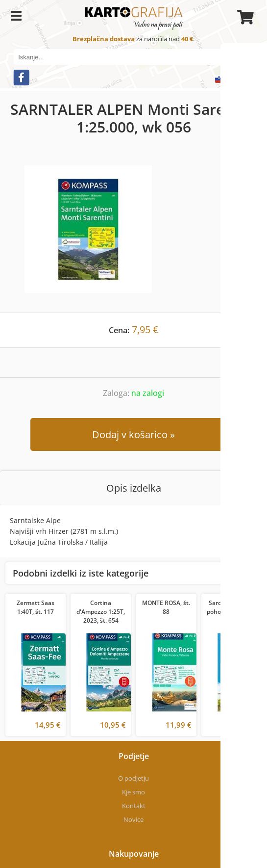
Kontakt (134, 806)
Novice (133, 819)
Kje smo (133, 792)
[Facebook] (21, 78)
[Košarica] (244, 17)
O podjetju (133, 778)
